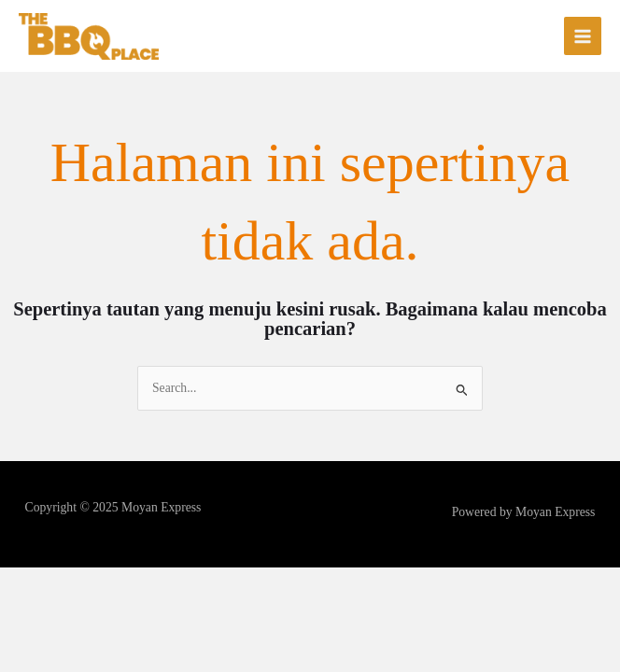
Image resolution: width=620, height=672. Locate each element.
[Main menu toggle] (583, 36)
